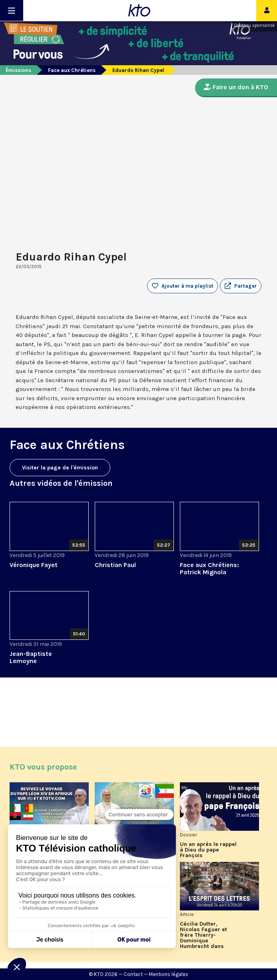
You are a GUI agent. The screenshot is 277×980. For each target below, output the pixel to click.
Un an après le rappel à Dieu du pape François (208, 850)
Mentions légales (168, 974)
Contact (133, 974)
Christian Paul (115, 565)
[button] (241, 286)
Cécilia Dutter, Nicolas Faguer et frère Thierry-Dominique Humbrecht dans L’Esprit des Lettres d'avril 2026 (206, 935)
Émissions (18, 70)
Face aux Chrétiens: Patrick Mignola (209, 568)
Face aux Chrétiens (72, 70)
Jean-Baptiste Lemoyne (31, 657)
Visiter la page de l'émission (60, 468)
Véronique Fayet (34, 565)
